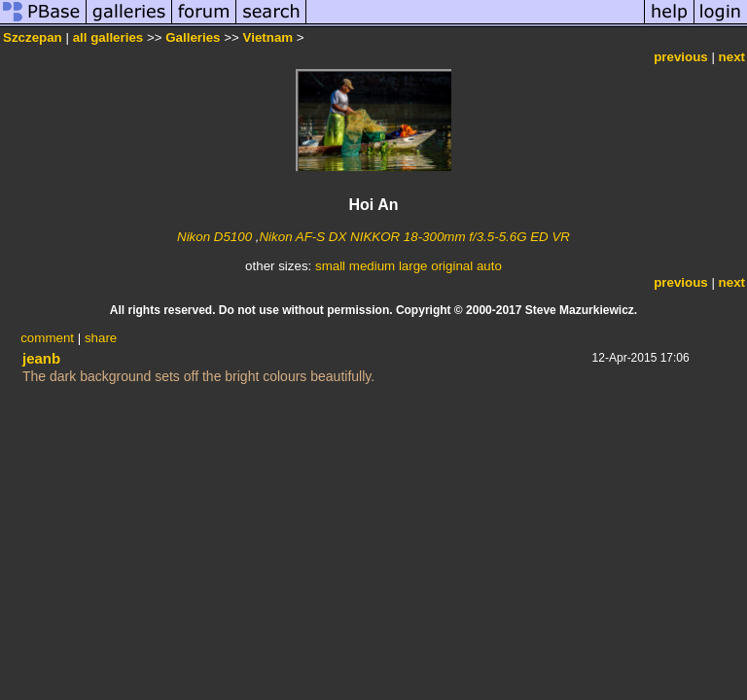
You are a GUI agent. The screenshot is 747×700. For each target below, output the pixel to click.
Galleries (193, 37)
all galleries (108, 37)
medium (372, 266)
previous (681, 57)
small (330, 266)
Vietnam (268, 37)
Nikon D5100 (214, 237)
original (452, 266)
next (732, 57)
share (101, 338)
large (413, 266)
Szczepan (33, 37)
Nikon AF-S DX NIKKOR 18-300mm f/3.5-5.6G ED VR (414, 237)
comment (47, 338)
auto (489, 266)
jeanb (41, 358)
